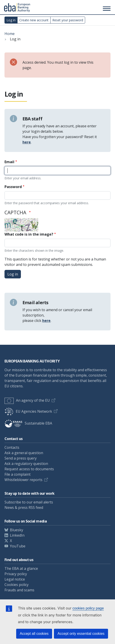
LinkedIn (17, 535)
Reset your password (68, 20)
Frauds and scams (19, 590)
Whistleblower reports (23, 480)
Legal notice (15, 579)
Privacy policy (16, 574)
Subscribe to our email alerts (29, 502)
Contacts (12, 447)
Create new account (34, 20)
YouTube (18, 546)
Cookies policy (17, 585)
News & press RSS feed (24, 507)
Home (10, 34)
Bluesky (17, 530)
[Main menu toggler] (106, 8)
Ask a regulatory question (26, 464)
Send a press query (21, 458)
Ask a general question (24, 453)
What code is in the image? (29, 234)
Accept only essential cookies (81, 634)
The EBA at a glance (21, 568)
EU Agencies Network (28, 411)
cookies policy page (88, 608)
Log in (11, 20)
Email (9, 162)
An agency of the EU (27, 400)
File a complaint (18, 474)
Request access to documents (29, 469)
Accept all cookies (34, 634)
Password (13, 187)
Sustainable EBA (28, 423)
